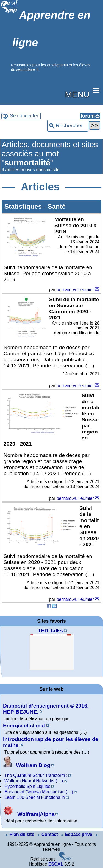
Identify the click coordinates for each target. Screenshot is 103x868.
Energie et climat (24, 725)
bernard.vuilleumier (75, 290)
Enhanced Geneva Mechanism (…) (39, 792)
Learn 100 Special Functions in (35, 797)
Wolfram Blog (27, 765)
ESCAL (56, 864)
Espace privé (77, 834)
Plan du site (21, 834)
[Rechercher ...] (68, 126)
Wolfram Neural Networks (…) (34, 781)
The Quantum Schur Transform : (36, 775)
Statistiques (24, 206)
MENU (77, 94)
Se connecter (24, 116)
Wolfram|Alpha (29, 814)
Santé (56, 206)
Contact (48, 834)
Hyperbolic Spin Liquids (27, 786)
